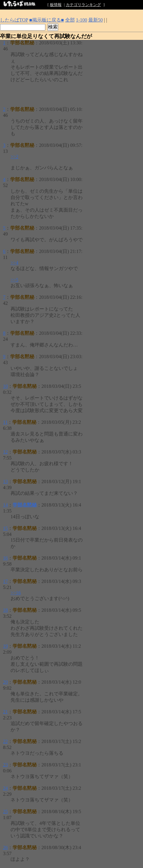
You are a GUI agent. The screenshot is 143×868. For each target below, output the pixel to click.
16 (5, 558)
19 (5, 646)
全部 (70, 20)
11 (5, 422)
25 (5, 812)
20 (5, 682)
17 (5, 581)
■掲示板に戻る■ (46, 20)
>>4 (14, 263)
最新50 (96, 20)
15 (5, 528)
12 (5, 452)
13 (5, 482)
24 (5, 788)
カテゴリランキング (83, 5)
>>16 (16, 593)
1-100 (82, 20)
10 (5, 386)
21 (5, 712)
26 (5, 847)
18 (5, 610)
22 (5, 741)
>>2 (14, 157)
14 (5, 505)
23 (5, 765)
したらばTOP (14, 20)
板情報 (56, 5)
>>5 (14, 280)
